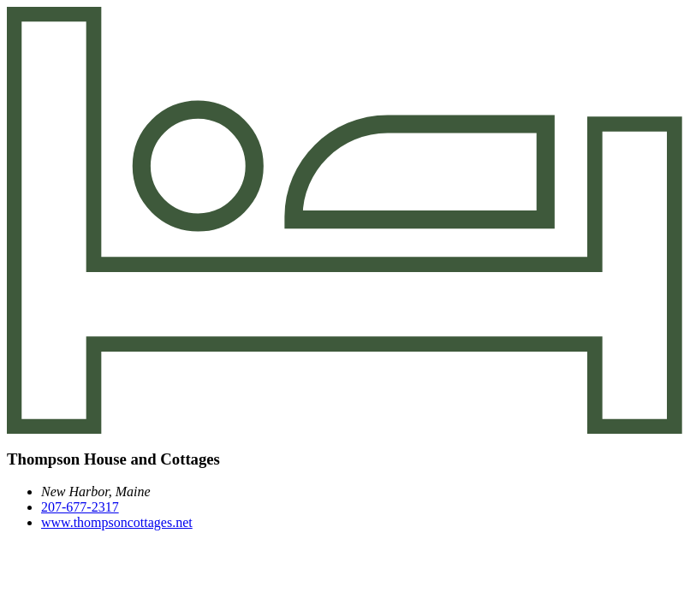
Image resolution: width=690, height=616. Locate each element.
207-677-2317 (80, 507)
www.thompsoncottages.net (117, 522)
